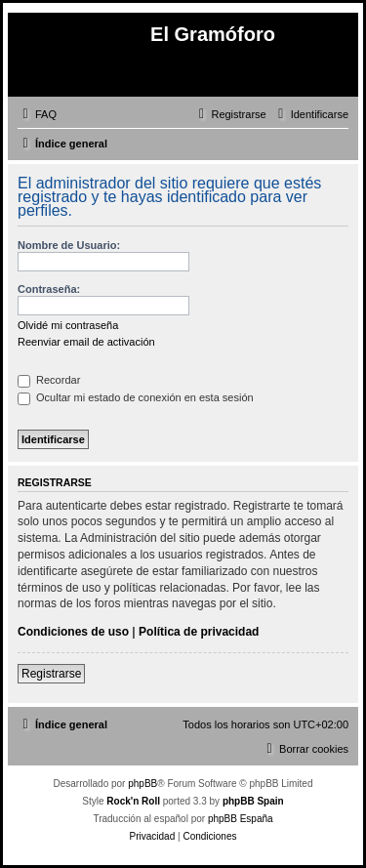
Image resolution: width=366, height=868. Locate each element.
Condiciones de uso (73, 632)
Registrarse (51, 674)
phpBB (142, 784)
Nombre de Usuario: (69, 245)
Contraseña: (49, 289)
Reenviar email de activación (86, 342)
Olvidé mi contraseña (68, 325)
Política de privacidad (199, 632)
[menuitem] (37, 114)
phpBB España (241, 819)
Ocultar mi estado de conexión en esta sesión (136, 397)
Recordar (49, 380)
